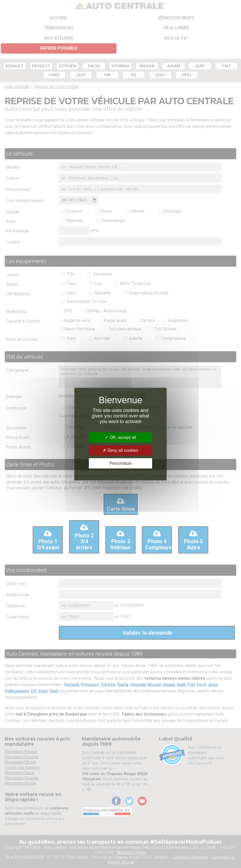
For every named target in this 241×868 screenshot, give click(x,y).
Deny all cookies (120, 450)
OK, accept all (120, 437)
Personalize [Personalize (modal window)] (120, 463)
